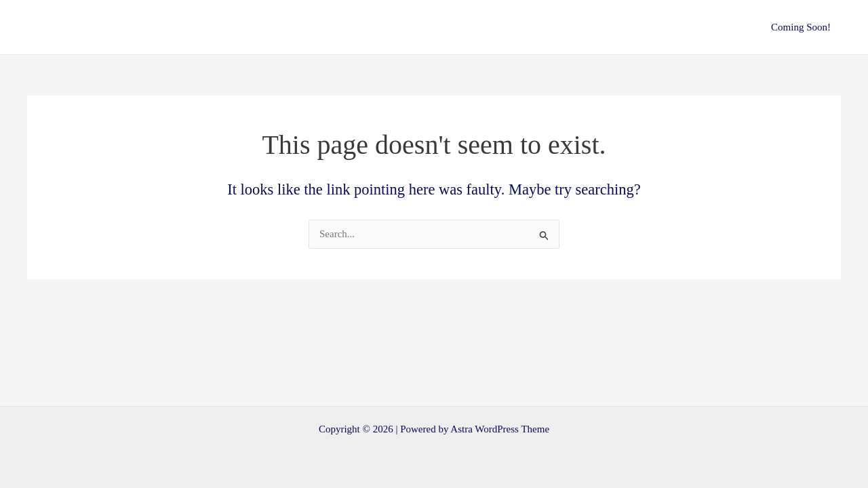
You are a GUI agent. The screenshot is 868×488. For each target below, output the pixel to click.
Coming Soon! (801, 27)
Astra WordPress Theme (500, 429)
